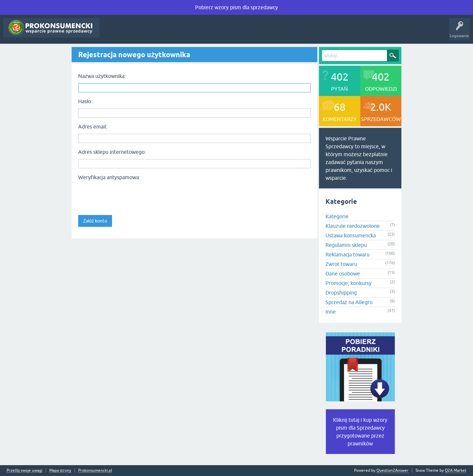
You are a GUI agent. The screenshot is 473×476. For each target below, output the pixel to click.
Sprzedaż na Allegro (349, 302)
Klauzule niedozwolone (353, 226)
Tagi (152, 33)
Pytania (111, 33)
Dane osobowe (343, 274)
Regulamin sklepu (346, 245)
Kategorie (174, 33)
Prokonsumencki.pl (95, 471)
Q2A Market (456, 470)
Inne (331, 312)
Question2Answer (393, 470)
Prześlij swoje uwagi (24, 471)
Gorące (132, 33)
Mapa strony (60, 471)
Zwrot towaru (341, 264)
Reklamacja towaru (348, 254)
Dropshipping (341, 293)
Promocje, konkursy (349, 283)
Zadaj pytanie (203, 33)
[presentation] (128, 196)
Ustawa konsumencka (351, 235)
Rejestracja (232, 33)
